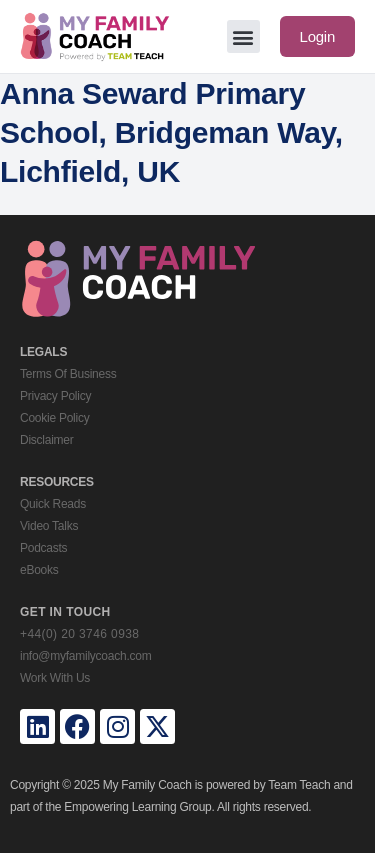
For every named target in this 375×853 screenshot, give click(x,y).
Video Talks (49, 526)
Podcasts (43, 548)
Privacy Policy (55, 396)
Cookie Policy (54, 418)
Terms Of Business (68, 374)
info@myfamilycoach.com (85, 656)
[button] (243, 36)
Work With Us (55, 678)
